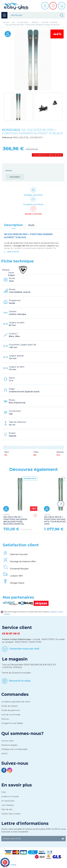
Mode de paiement (11, 710)
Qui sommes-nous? (23, 733)
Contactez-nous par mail (24, 649)
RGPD (4, 754)
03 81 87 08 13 (11, 634)
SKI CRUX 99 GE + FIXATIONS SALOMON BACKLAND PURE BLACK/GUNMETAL (15, 519)
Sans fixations (15, 177)
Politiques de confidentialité (14, 749)
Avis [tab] (31, 225)
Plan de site (7, 809)
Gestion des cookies (11, 814)
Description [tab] (13, 225)
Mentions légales (9, 745)
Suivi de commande (11, 715)
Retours (5, 719)
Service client (8, 741)
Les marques (8, 805)
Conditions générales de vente (16, 702)
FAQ (3, 792)
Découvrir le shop (20, 681)
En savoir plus (17, 785)
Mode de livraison (10, 706)
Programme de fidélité (12, 723)
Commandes (15, 694)
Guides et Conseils (10, 796)
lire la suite (13, 252)
